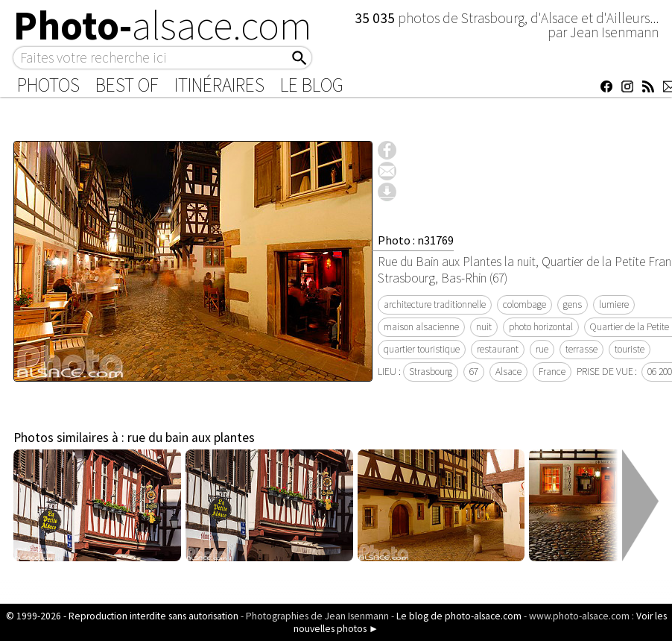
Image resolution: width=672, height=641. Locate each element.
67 (474, 372)
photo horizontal (541, 327)
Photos (48, 85)
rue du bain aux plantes (191, 438)
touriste (630, 349)
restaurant (498, 349)
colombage (524, 304)
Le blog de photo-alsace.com (459, 616)
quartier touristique (422, 349)
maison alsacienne (421, 327)
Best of (127, 85)
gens (573, 304)
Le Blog (312, 85)
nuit (484, 327)
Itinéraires (219, 85)
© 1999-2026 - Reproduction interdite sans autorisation (122, 616)
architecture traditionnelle (435, 304)
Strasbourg (431, 372)
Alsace (508, 372)
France (552, 372)
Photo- (163, 25)
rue (542, 349)
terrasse (581, 349)
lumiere (614, 304)
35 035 (376, 18)
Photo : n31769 (416, 240)
